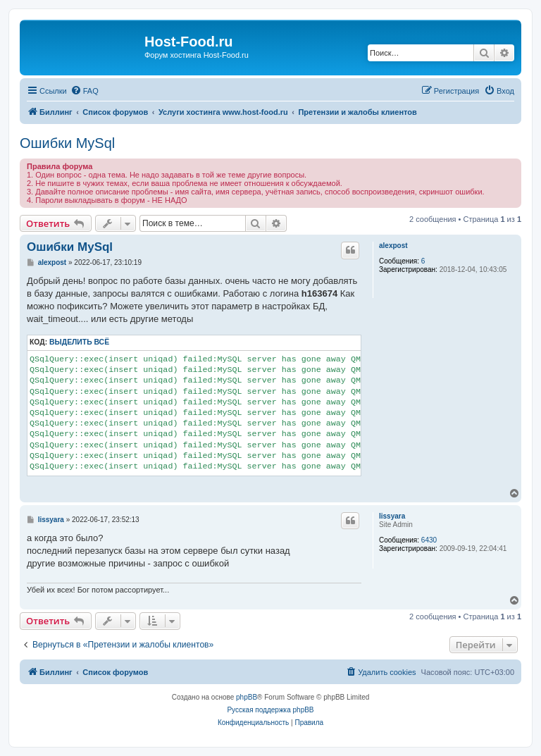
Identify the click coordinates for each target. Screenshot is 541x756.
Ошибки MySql (67, 143)
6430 (429, 540)
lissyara (392, 516)
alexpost (393, 246)
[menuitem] (85, 91)
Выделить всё (79, 342)
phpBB (247, 697)
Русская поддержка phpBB (270, 710)
